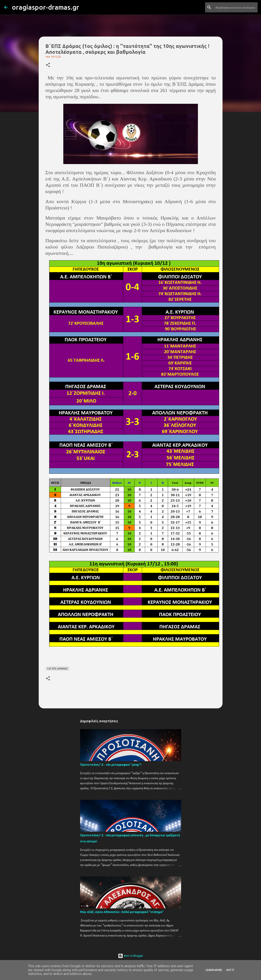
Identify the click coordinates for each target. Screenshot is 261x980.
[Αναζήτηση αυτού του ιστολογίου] (236, 7)
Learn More (214, 970)
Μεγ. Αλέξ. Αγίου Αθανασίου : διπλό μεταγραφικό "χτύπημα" (122, 912)
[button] (48, 65)
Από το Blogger (130, 956)
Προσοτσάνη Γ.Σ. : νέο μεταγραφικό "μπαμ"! (111, 765)
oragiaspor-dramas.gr (45, 7)
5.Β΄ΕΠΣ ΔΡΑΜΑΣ (57, 669)
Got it (230, 970)
